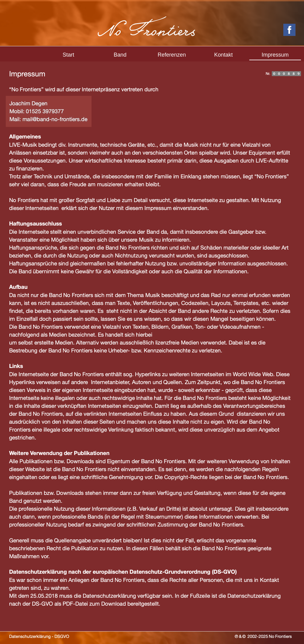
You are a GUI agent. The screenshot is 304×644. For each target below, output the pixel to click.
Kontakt (223, 55)
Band (120, 55)
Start (68, 55)
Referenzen (172, 55)
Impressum (275, 55)
